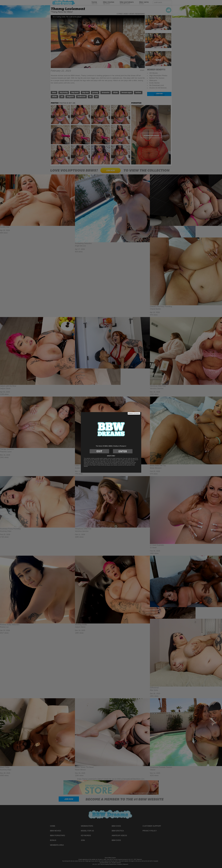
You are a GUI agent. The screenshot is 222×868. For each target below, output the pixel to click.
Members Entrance (134, 413)
